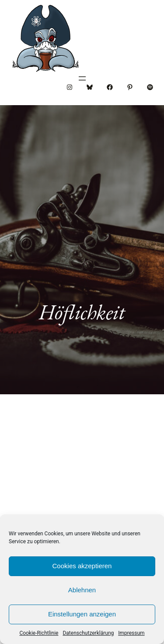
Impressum (131, 633)
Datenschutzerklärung (88, 633)
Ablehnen (82, 590)
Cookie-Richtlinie (39, 633)
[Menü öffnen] (82, 78)
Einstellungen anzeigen (82, 614)
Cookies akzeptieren (82, 566)
